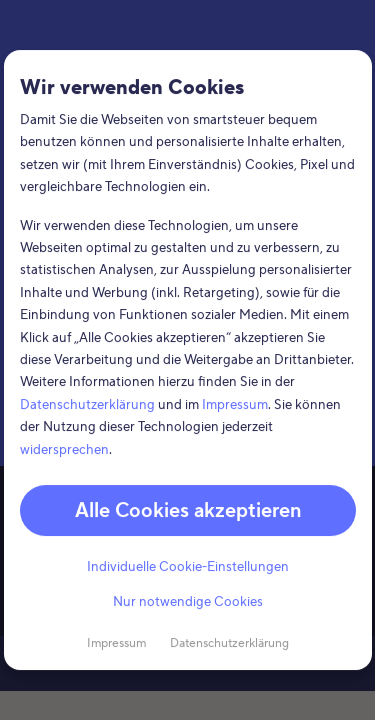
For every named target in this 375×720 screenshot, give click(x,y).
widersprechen (64, 449)
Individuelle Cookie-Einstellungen (188, 567)
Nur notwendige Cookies (188, 602)
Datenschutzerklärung (87, 405)
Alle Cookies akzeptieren (188, 510)
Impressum (235, 405)
